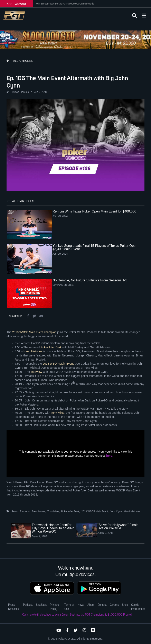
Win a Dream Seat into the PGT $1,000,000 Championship (65, 4)
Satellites (41, 605)
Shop (125, 605)
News (81, 605)
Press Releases (13, 607)
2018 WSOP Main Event (58, 364)
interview (36, 372)
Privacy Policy (54, 607)
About (91, 605)
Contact (102, 605)
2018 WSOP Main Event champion (34, 332)
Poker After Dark (51, 347)
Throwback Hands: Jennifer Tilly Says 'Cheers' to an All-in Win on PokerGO (53, 528)
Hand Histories (33, 351)
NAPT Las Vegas (16, 4)
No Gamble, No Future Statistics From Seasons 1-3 (90, 280)
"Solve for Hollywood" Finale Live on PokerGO (118, 527)
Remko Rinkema (20, 92)
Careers (114, 605)
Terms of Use (69, 607)
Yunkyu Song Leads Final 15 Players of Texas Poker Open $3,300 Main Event (95, 247)
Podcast (28, 605)
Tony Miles (58, 413)
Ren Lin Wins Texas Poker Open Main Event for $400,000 (94, 211)
